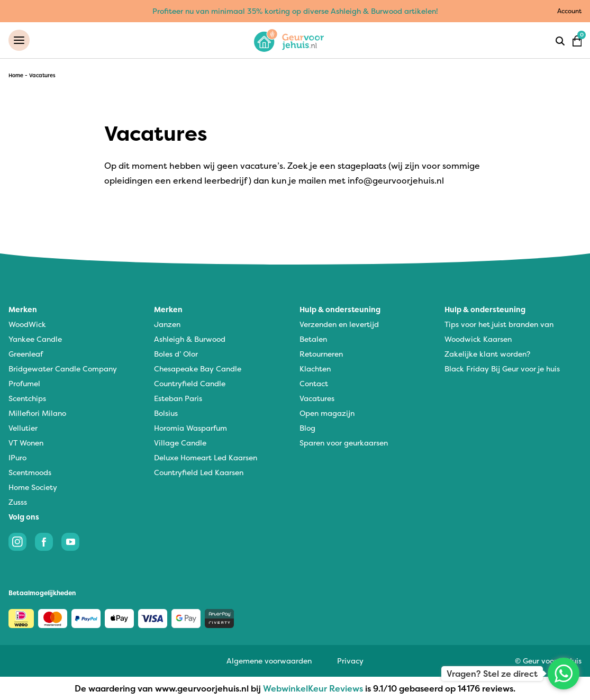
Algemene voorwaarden (269, 661)
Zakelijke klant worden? (487, 354)
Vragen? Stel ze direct (492, 674)
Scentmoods (30, 472)
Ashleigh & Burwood (190, 339)
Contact (314, 383)
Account (569, 11)
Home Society (33, 487)
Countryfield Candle (190, 383)
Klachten (315, 369)
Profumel (24, 383)
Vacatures (317, 398)
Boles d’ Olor (176, 354)
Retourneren (321, 354)
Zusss (18, 502)
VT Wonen (26, 443)
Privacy (350, 661)
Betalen (313, 339)
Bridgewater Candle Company (63, 369)
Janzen (167, 324)
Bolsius (166, 413)
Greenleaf (26, 354)
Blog (307, 428)
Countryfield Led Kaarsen (199, 472)
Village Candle (180, 443)
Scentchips (27, 398)
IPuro (17, 457)
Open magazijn (327, 413)
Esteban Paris (178, 398)
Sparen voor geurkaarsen (344, 443)
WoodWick (27, 324)
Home (16, 75)
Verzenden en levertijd (339, 324)
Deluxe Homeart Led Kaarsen (206, 457)
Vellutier (23, 428)
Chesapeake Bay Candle (198, 369)
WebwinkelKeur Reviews (313, 688)
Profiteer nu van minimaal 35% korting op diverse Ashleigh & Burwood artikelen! (295, 11)
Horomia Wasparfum (190, 428)
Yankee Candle (35, 339)
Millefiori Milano (37, 413)
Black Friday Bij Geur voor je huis (502, 369)
